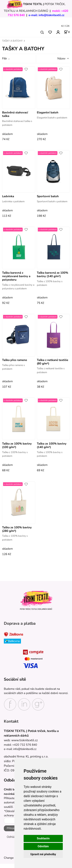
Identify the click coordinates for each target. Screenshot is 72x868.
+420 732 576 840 (25, 745)
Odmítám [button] (43, 846)
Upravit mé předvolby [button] (43, 854)
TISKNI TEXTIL (33, 4)
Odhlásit (12, 837)
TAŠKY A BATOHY (12, 41)
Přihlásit (12, 828)
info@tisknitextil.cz (51, 15)
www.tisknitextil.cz (24, 740)
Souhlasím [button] (43, 838)
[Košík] (67, 32)
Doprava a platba (20, 624)
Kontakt (11, 721)
